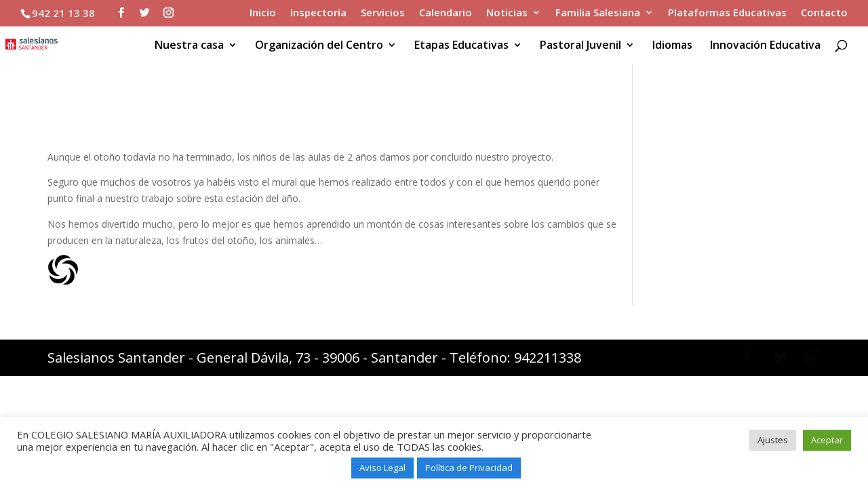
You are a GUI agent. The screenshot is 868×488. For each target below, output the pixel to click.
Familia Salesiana (598, 13)
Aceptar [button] (827, 440)
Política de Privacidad (469, 468)
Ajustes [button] (773, 440)
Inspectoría (318, 13)
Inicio (263, 13)
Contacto (824, 13)
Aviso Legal (382, 468)
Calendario (446, 13)
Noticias (507, 13)
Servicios (383, 13)
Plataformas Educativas (727, 13)
